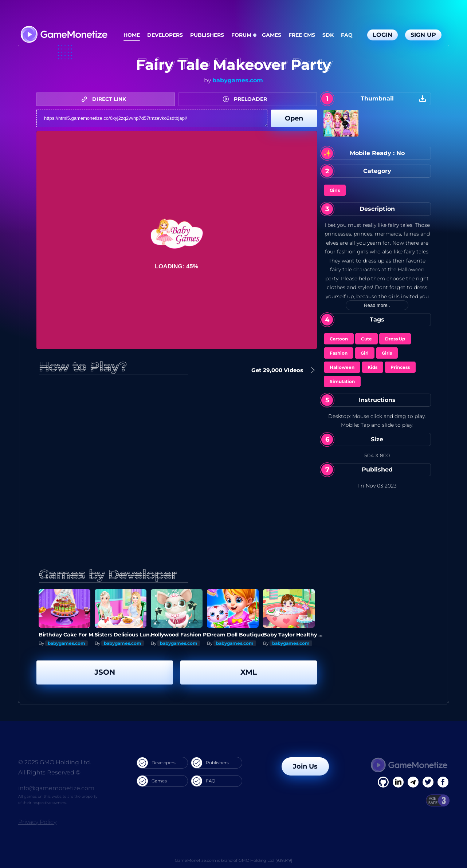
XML (249, 672)
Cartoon (339, 339)
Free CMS (302, 35)
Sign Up (423, 35)
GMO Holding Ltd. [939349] (265, 860)
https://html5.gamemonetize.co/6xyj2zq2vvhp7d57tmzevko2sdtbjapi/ (152, 118)
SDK (328, 35)
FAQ (347, 35)
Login (382, 35)
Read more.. (377, 305)
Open (294, 118)
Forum (241, 35)
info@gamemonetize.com (56, 788)
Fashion (339, 353)
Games (272, 35)
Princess (400, 367)
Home (132, 35)
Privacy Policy (37, 822)
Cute (366, 339)
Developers (165, 35)
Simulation (342, 381)
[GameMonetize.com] (64, 35)
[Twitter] (428, 782)
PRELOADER (247, 99)
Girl (365, 353)
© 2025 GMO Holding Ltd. (55, 762)
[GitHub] (443, 782)
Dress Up (395, 339)
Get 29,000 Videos (282, 370)
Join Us (305, 766)
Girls (335, 190)
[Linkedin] (413, 782)
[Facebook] (383, 782)
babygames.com (238, 80)
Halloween (342, 367)
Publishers (207, 35)
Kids (372, 367)
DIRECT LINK (106, 99)
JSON (105, 672)
